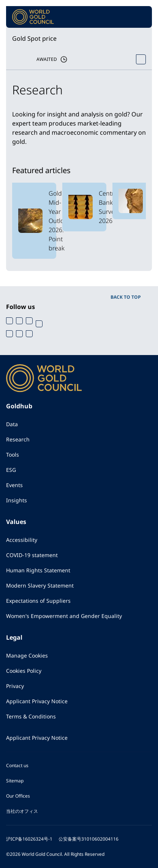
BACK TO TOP (126, 297)
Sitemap (15, 781)
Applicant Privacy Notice (37, 701)
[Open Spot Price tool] (141, 59)
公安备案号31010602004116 (88, 839)
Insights (17, 500)
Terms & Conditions (31, 716)
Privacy (15, 686)
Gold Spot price (34, 38)
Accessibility (22, 540)
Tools (13, 455)
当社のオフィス (22, 811)
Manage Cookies (27, 655)
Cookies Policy (24, 671)
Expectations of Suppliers (38, 601)
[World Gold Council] (33, 17)
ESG (11, 470)
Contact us (17, 765)
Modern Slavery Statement (40, 585)
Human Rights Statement (38, 570)
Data (12, 424)
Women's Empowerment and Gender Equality (64, 616)
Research (18, 439)
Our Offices (18, 796)
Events (14, 485)
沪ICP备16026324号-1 (29, 839)
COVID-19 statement (32, 555)
